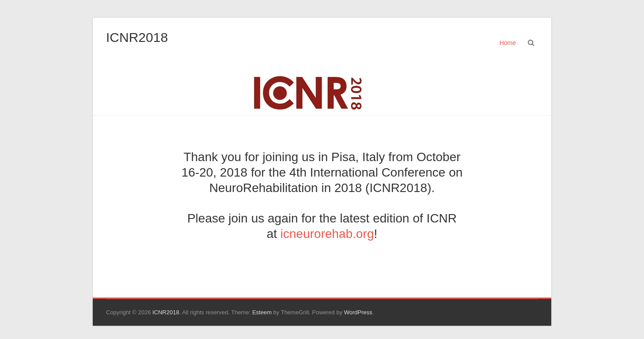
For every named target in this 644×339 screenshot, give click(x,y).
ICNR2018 (137, 37)
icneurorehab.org (327, 234)
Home (508, 43)
